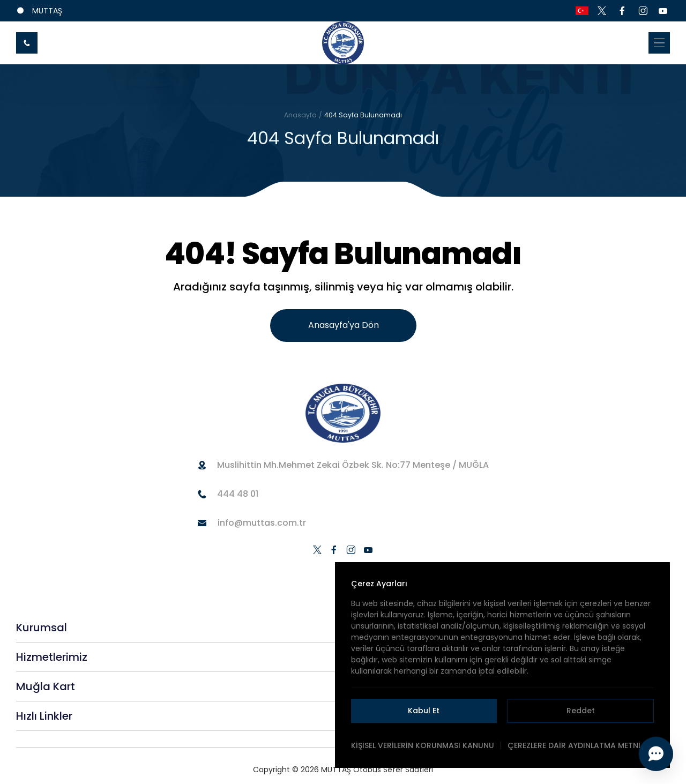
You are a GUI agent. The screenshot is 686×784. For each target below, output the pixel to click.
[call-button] (27, 43)
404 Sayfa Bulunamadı (363, 115)
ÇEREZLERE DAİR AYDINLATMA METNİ (574, 745)
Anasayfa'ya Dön (344, 325)
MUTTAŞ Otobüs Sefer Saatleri (377, 770)
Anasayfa (300, 115)
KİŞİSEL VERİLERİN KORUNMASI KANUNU (423, 745)
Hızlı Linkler (44, 716)
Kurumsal (42, 628)
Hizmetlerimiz (52, 657)
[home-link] (343, 43)
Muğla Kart (46, 686)
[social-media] (602, 11)
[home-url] (343, 413)
